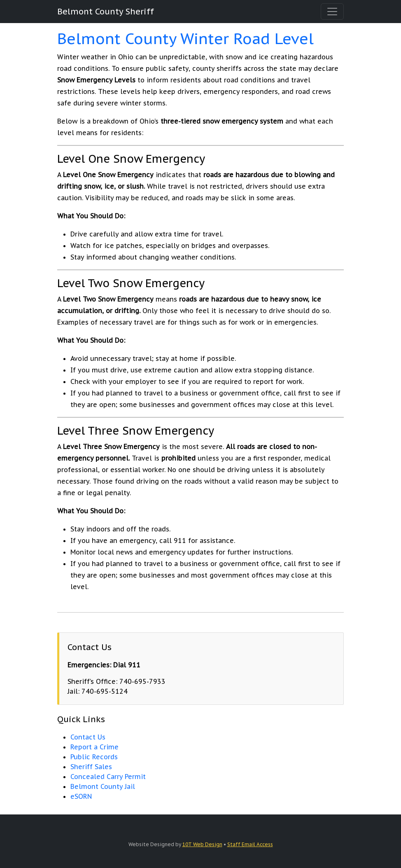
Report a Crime (94, 747)
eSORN (81, 796)
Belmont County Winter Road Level (185, 39)
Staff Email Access (250, 844)
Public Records (94, 757)
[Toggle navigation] (332, 12)
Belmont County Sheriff (106, 12)
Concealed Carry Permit (108, 777)
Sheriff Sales (91, 767)
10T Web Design (202, 844)
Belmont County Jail (103, 786)
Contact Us (88, 737)
